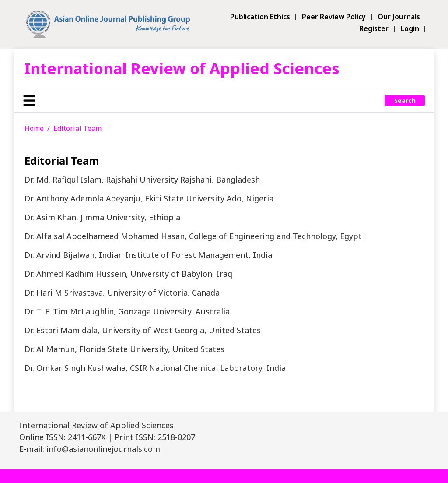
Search (405, 100)
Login (410, 29)
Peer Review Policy (334, 17)
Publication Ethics (260, 17)
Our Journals (399, 17)
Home (34, 128)
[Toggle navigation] (29, 100)
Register (374, 29)
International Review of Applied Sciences (182, 68)
